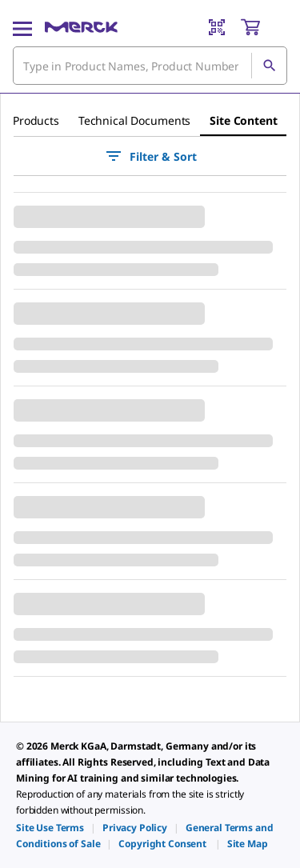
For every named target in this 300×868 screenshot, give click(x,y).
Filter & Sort (150, 156)
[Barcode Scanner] (217, 27)
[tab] (36, 121)
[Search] (269, 66)
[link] (50, 828)
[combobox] (150, 66)
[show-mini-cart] (263, 27)
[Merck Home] (81, 27)
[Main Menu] (22, 27)
